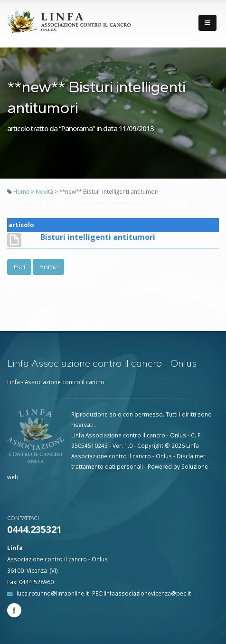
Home (21, 191)
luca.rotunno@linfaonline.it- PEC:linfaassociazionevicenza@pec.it (104, 593)
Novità (45, 191)
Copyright (150, 445)
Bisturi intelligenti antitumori (98, 237)
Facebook (14, 610)
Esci (19, 267)
